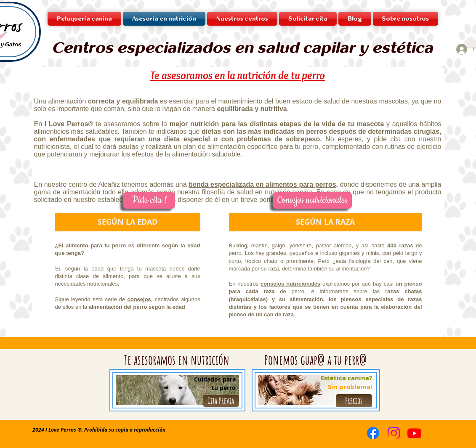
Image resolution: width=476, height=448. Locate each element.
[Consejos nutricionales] (312, 200)
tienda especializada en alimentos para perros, (263, 184)
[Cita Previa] (221, 401)
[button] (242, 19)
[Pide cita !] (149, 200)
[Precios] (354, 401)
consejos (139, 299)
